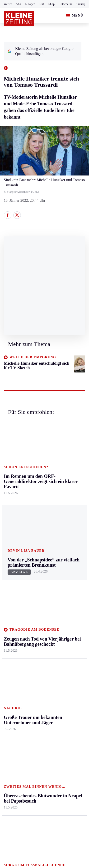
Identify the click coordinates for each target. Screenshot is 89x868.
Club (42, 4)
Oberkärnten (40, 486)
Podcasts (65, 617)
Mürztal (10, 501)
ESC (62, 635)
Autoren (37, 575)
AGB (30, 732)
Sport (8, 557)
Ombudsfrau (68, 477)
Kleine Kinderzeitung (69, 582)
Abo (19, 4)
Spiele (36, 593)
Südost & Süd (14, 528)
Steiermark (13, 450)
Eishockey (12, 620)
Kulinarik (65, 504)
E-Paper (30, 4)
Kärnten (38, 450)
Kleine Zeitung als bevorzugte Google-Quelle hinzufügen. (41, 51)
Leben (63, 450)
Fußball (10, 584)
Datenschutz (48, 732)
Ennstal (9, 459)
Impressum (13, 732)
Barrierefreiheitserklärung (25, 745)
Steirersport (13, 566)
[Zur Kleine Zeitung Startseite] (19, 19)
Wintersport (13, 611)
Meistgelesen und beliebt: (24, 654)
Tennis (9, 593)
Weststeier (12, 546)
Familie (64, 523)
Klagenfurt (39, 459)
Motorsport (12, 602)
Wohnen (64, 495)
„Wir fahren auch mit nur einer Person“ (40, 688)
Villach (36, 513)
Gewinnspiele (69, 594)
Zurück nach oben (44, 437)
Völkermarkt (41, 523)
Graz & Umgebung (12, 471)
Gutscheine (66, 4)
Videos (63, 626)
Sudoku (37, 602)
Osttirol (37, 495)
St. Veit (36, 504)
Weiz (8, 537)
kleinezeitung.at (30, 774)
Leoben (9, 482)
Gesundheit (67, 459)
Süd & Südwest (16, 519)
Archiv (36, 584)
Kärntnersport (14, 575)
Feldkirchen (40, 468)
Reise (62, 486)
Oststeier (11, 510)
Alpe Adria (67, 571)
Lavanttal (38, 477)
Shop (52, 4)
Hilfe (35, 566)
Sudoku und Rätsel (67, 605)
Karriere (64, 513)
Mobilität (65, 468)
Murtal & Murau (16, 491)
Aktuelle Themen (65, 559)
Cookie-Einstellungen (21, 757)
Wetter (8, 4)
